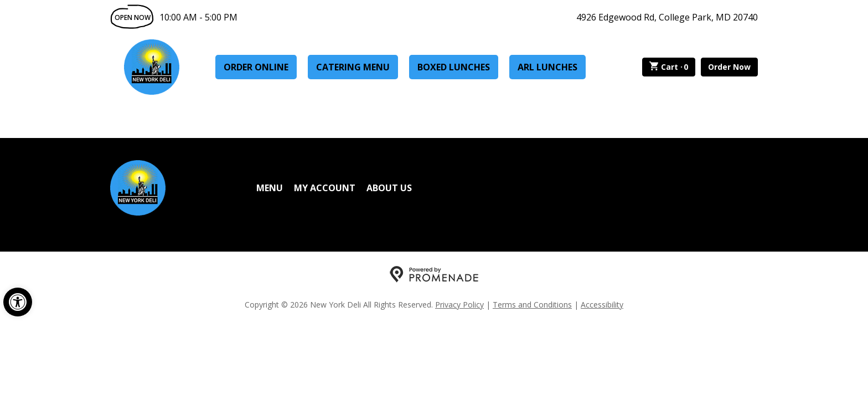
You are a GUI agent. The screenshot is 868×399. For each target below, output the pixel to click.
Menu (270, 188)
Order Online (256, 67)
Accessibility (602, 305)
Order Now (729, 67)
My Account (325, 188)
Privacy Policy (459, 305)
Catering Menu (353, 67)
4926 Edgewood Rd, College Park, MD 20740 (667, 17)
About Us (389, 188)
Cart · (669, 67)
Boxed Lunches (454, 67)
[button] (18, 302)
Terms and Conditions (532, 305)
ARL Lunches (547, 67)
